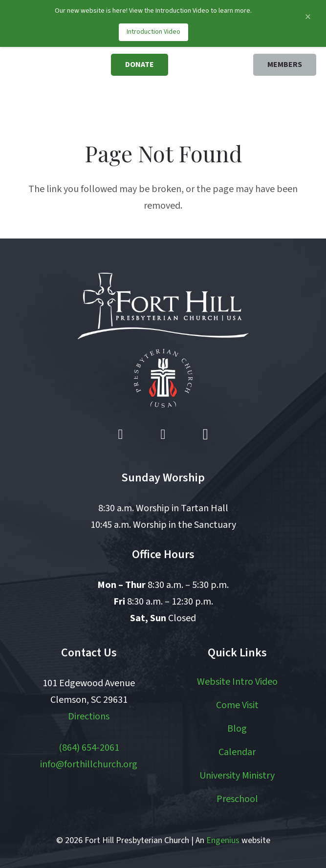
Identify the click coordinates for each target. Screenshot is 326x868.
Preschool (237, 799)
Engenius (223, 840)
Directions (89, 716)
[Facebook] (121, 434)
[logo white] (163, 306)
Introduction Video (153, 32)
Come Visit (237, 705)
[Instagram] (205, 434)
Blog (237, 729)
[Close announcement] (308, 17)
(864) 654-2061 (89, 748)
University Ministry (237, 776)
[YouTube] (163, 434)
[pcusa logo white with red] (163, 378)
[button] (269, 99)
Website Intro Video (237, 682)
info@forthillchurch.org (89, 764)
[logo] (60, 81)
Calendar (237, 752)
